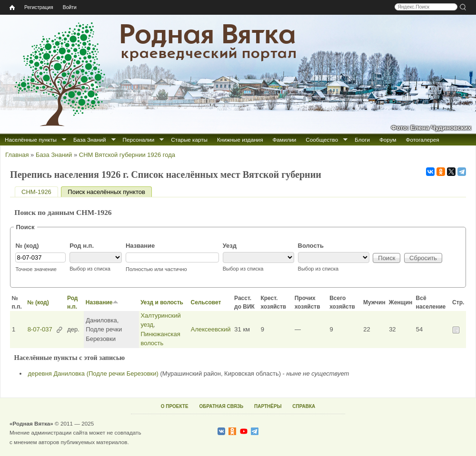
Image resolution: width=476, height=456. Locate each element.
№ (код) (27, 246)
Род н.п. (82, 246)
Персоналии (139, 140)
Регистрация (39, 7)
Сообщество (322, 140)
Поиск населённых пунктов (109, 192)
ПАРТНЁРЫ (268, 406)
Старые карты (189, 140)
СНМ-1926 (36, 192)
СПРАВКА (304, 406)
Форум (388, 140)
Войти (70, 7)
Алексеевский (211, 329)
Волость (311, 246)
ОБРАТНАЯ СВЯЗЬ (221, 406)
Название (140, 246)
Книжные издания (240, 140)
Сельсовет (206, 302)
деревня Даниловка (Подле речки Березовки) (93, 374)
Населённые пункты (31, 140)
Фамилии (284, 140)
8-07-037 (40, 329)
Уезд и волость (162, 302)
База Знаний (90, 140)
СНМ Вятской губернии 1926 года (127, 155)
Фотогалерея (423, 140)
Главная (17, 155)
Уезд (230, 246)
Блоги (362, 140)
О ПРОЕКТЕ (175, 406)
